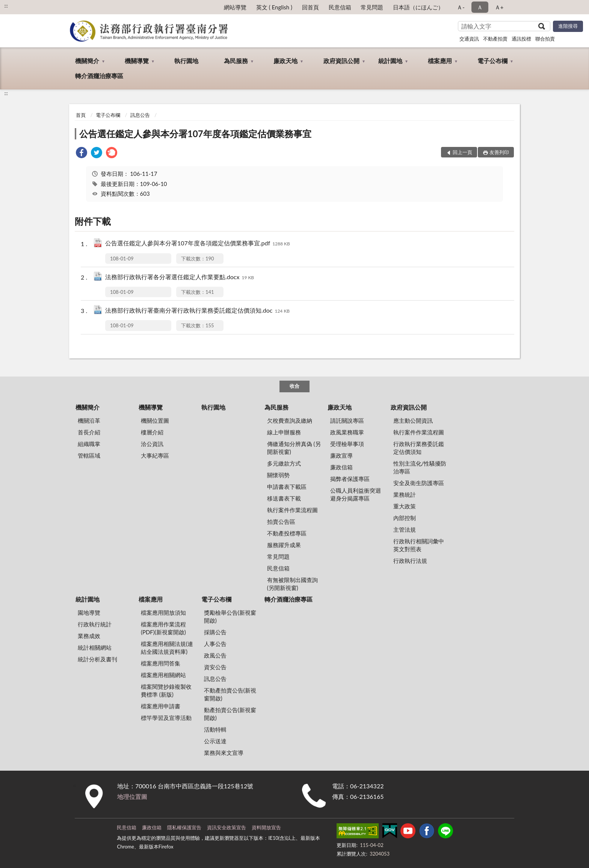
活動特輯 (215, 729)
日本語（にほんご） (418, 7)
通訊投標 (521, 39)
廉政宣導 (341, 455)
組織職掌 (89, 444)
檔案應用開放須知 (163, 612)
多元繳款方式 (284, 463)
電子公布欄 (492, 61)
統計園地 (390, 61)
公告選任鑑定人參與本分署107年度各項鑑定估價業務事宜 (195, 134)
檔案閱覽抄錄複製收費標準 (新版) (166, 690)
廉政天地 (285, 61)
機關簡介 (87, 61)
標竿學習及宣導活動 (166, 718)
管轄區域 (89, 455)
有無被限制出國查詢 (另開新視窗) (292, 584)
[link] (82, 153)
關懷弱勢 (278, 475)
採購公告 (215, 632)
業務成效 (89, 636)
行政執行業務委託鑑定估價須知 (419, 448)
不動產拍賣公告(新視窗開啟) (230, 694)
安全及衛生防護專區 (419, 483)
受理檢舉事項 (347, 444)
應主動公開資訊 (413, 420)
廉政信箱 (341, 467)
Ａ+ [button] (499, 7)
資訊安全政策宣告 (227, 827)
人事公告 (215, 644)
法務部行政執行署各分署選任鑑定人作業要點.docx (180, 277)
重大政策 (405, 506)
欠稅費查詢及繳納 (290, 420)
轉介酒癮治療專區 (99, 76)
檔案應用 (440, 61)
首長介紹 (89, 432)
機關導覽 (137, 61)
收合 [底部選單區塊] (294, 386)
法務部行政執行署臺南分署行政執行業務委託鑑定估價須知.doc (197, 311)
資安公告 (215, 667)
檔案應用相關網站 (163, 675)
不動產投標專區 (287, 533)
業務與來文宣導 (224, 753)
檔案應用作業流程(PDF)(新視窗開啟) (163, 628)
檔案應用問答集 (161, 663)
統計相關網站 (95, 647)
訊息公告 (140, 115)
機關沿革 (89, 420)
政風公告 (215, 655)
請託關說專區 (347, 420)
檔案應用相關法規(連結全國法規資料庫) (167, 648)
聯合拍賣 (545, 39)
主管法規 (405, 529)
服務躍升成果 (284, 545)
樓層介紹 (152, 432)
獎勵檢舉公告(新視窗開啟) (230, 616)
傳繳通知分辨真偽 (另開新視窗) (294, 448)
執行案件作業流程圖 (292, 510)
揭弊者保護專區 (350, 479)
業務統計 (405, 494)
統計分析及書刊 (97, 659)
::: (6, 6)
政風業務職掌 (347, 432)
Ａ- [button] (461, 7)
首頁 (81, 115)
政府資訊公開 (341, 61)
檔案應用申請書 (161, 706)
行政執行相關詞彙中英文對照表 (419, 545)
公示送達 (215, 741)
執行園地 (186, 61)
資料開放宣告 (266, 827)
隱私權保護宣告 (184, 827)
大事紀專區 (155, 455)
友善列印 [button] (499, 152)
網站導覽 (235, 7)
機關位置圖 (155, 420)
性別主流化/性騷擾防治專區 (420, 467)
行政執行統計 (95, 624)
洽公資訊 (152, 444)
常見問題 (372, 7)
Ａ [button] (480, 7)
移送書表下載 (284, 498)
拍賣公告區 (281, 522)
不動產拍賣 (495, 39)
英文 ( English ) (274, 7)
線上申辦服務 (284, 432)
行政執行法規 (410, 561)
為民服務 (236, 61)
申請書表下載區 (287, 487)
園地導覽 (89, 612)
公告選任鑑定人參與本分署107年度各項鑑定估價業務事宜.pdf (198, 244)
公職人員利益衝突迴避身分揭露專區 (356, 494)
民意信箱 (340, 7)
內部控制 (405, 518)
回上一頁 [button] (462, 152)
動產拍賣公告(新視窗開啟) (230, 714)
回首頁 (310, 7)
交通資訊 (469, 39)
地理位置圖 (132, 796)
